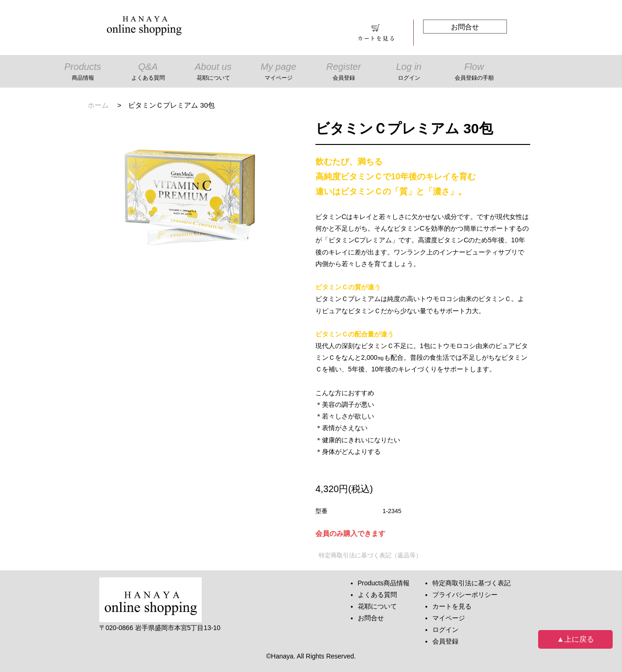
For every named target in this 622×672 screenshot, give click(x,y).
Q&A (148, 72)
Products (83, 72)
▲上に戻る (575, 639)
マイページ (449, 618)
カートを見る (452, 606)
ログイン (445, 630)
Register (344, 72)
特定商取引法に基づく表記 (472, 583)
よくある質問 (377, 595)
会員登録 (445, 641)
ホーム (98, 105)
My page (279, 72)
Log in (409, 72)
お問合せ (465, 27)
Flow (474, 72)
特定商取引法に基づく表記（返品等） (370, 555)
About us (213, 72)
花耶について (377, 606)
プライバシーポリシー (465, 595)
